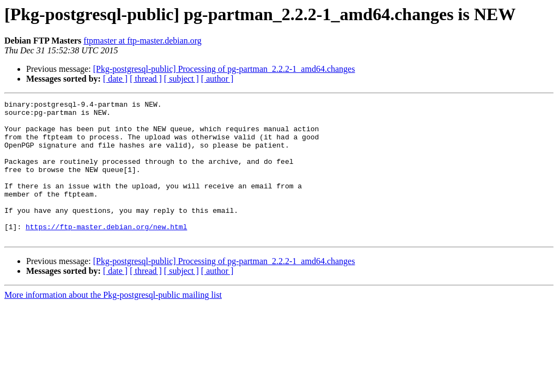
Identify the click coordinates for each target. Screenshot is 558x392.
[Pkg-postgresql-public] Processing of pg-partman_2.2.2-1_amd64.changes (224, 69)
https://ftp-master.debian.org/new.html (106, 253)
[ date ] (115, 79)
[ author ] (217, 79)
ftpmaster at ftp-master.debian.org (142, 41)
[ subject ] (181, 79)
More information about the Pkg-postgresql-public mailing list (113, 323)
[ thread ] (146, 79)
